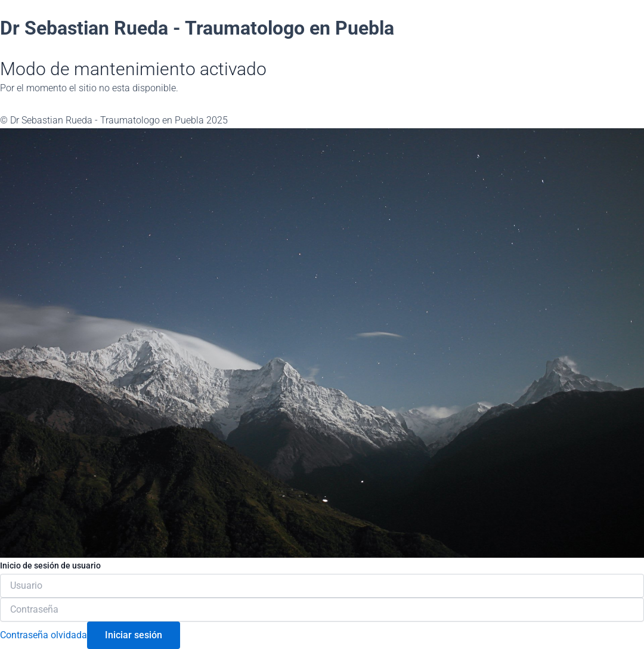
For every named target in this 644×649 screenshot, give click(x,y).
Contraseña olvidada (44, 635)
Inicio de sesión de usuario (50, 565)
